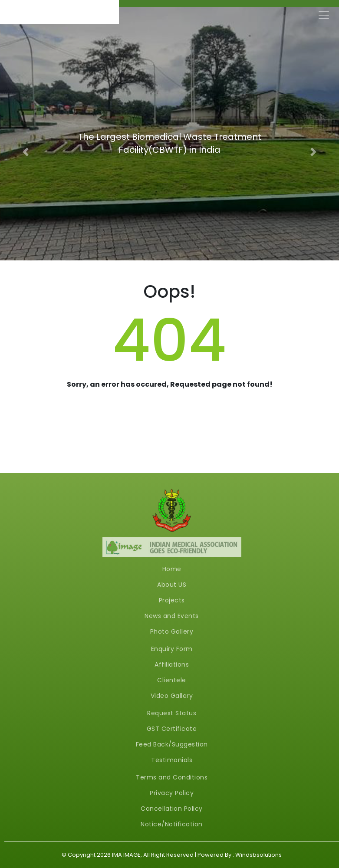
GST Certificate (172, 729)
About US (172, 585)
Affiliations (172, 664)
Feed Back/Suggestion (172, 744)
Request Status (172, 713)
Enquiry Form (172, 649)
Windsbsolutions (258, 855)
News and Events (172, 616)
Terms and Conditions (172, 777)
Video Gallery (172, 696)
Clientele (172, 680)
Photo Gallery (172, 631)
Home (172, 569)
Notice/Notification (172, 824)
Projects (172, 600)
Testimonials (172, 760)
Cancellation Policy (172, 809)
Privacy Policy (172, 793)
